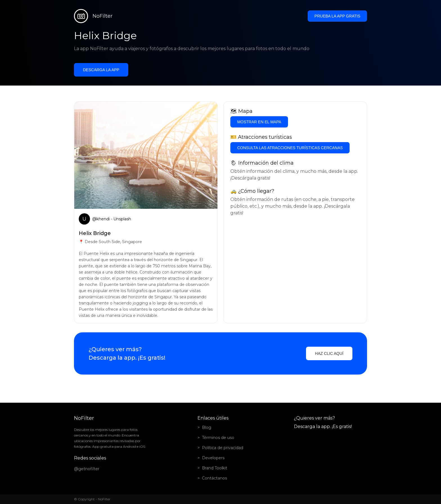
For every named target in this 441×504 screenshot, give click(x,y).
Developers (213, 458)
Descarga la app (101, 70)
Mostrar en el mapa (259, 122)
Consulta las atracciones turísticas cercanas (290, 148)
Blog (207, 427)
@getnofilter (87, 469)
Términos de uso (218, 438)
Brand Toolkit (215, 468)
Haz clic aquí (329, 353)
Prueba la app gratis (337, 16)
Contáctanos (214, 478)
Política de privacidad (223, 448)
